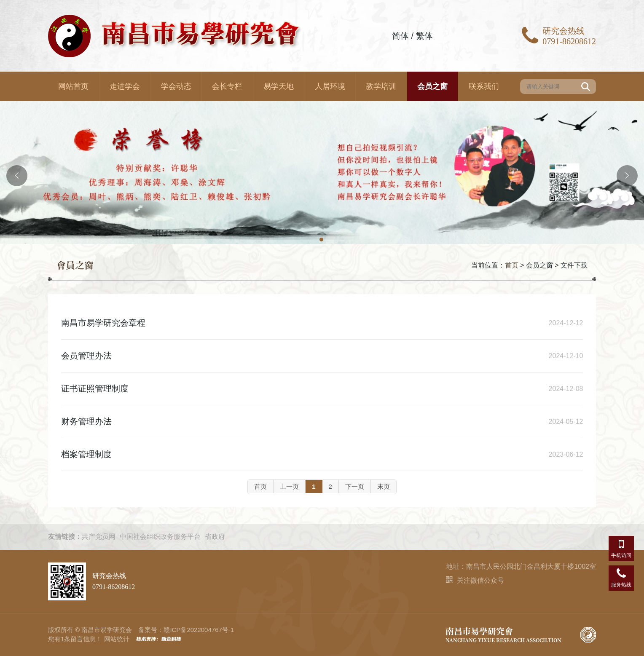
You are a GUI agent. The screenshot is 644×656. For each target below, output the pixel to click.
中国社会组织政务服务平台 (160, 537)
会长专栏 (227, 86)
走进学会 (125, 86)
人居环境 (330, 86)
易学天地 (279, 86)
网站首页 (73, 86)
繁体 (424, 36)
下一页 (355, 486)
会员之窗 (432, 86)
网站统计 (117, 639)
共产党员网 (99, 537)
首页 (512, 265)
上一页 (289, 486)
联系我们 (484, 86)
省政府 (215, 537)
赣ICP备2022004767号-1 (199, 630)
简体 (400, 36)
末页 (384, 486)
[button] (322, 240)
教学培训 (381, 86)
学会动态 (176, 86)
